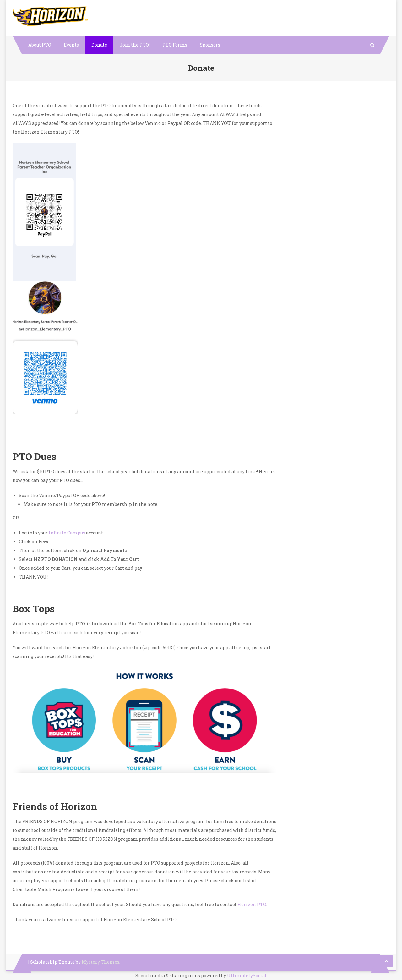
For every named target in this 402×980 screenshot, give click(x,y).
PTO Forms (175, 45)
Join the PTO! (135, 45)
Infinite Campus (67, 533)
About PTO (40, 45)
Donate (99, 45)
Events (71, 45)
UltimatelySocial (247, 975)
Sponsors (210, 45)
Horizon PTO (252, 904)
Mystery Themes (100, 962)
